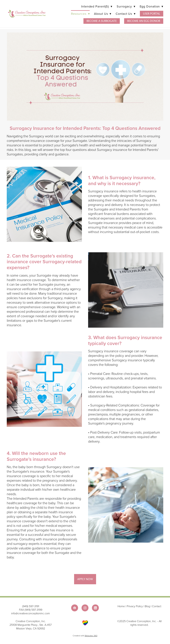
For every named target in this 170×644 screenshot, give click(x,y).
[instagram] (85, 608)
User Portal (152, 14)
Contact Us (126, 14)
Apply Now (85, 579)
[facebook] (75, 608)
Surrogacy (126, 6)
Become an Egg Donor (144, 21)
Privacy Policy (135, 606)
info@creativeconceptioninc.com (31, 613)
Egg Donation (151, 6)
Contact (157, 606)
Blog (147, 606)
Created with (85, 636)
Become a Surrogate (102, 21)
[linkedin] (95, 608)
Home (122, 606)
